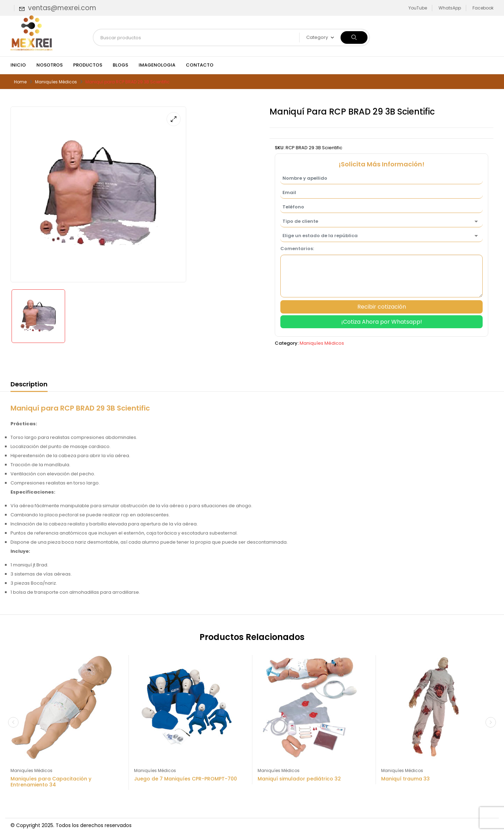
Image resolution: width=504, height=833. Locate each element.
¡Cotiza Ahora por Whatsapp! (382, 322)
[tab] (29, 385)
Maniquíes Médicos (56, 82)
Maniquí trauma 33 (405, 779)
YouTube (418, 8)
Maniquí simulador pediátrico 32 (299, 779)
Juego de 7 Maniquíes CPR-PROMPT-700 (185, 779)
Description (29, 384)
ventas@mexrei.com (62, 8)
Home (20, 82)
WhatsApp (450, 8)
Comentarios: (297, 249)
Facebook (483, 8)
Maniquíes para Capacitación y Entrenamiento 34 (51, 782)
